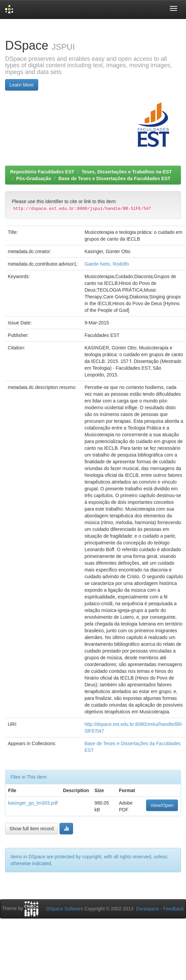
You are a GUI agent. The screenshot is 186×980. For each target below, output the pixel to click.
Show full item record (32, 829)
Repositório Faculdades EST (42, 172)
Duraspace (147, 909)
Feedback (174, 909)
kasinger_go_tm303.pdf (33, 803)
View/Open (162, 805)
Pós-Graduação (34, 178)
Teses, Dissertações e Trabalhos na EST (127, 172)
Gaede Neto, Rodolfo (107, 264)
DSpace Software (65, 909)
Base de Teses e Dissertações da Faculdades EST (114, 178)
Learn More (22, 85)
